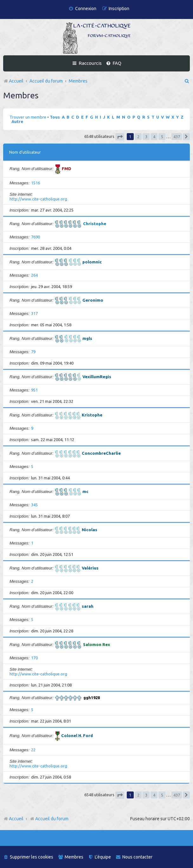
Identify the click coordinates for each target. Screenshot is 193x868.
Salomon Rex (96, 644)
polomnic (92, 262)
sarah (88, 606)
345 (34, 505)
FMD (67, 169)
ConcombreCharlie (101, 453)
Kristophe (92, 415)
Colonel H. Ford (77, 736)
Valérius (90, 568)
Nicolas (90, 530)
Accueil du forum (49, 819)
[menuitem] (82, 9)
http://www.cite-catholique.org (38, 199)
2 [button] (138, 137)
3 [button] (146, 137)
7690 (35, 237)
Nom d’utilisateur (25, 152)
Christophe (95, 224)
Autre (17, 121)
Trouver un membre (28, 117)
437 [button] (177, 137)
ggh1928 (92, 698)
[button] (120, 137)
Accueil (16, 819)
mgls (87, 338)
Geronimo (93, 300)
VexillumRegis (97, 377)
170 (34, 658)
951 (34, 390)
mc (85, 491)
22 (33, 750)
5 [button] (162, 137)
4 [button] (154, 137)
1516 (35, 183)
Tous (55, 117)
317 (34, 313)
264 (34, 275)
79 (33, 352)
